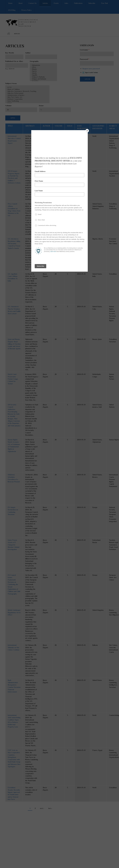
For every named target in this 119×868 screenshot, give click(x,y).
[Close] (87, 131)
